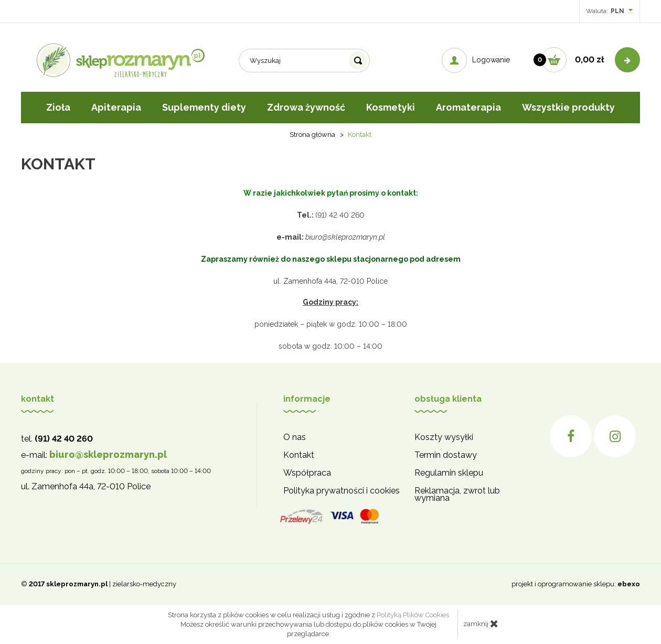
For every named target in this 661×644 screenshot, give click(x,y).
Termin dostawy (446, 455)
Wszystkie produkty (568, 107)
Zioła (58, 107)
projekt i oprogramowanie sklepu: (576, 584)
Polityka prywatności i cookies (342, 491)
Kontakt (299, 455)
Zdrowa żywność (306, 107)
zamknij (481, 624)
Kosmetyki (391, 107)
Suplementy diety (204, 107)
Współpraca (307, 473)
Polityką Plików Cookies (413, 615)
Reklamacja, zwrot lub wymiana (457, 495)
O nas (295, 437)
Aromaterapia (468, 107)
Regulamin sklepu (449, 473)
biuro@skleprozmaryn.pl (108, 454)
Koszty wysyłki (444, 437)
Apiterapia (116, 107)
